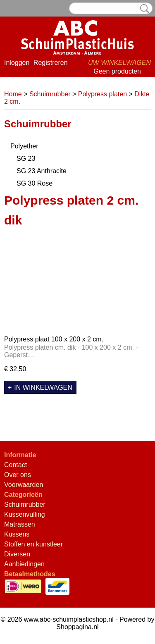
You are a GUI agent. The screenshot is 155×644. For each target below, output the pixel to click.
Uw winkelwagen (119, 63)
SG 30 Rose (35, 183)
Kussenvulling (25, 514)
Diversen (17, 554)
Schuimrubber (50, 94)
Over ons (18, 475)
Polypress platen (103, 94)
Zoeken (143, 9)
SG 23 (26, 159)
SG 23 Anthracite (42, 171)
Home (13, 94)
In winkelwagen (43, 388)
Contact (15, 465)
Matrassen (20, 524)
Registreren (51, 63)
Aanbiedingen (24, 564)
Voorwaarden (24, 485)
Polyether (24, 146)
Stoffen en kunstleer (33, 544)
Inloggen (17, 63)
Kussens (17, 534)
